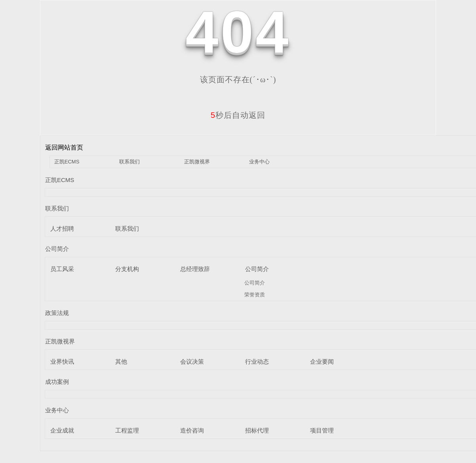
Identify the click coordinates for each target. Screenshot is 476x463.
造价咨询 (192, 430)
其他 (121, 361)
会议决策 (192, 361)
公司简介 (57, 249)
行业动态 (257, 361)
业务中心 (259, 162)
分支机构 (127, 269)
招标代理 (257, 430)
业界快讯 (62, 361)
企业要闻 (322, 361)
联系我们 (129, 162)
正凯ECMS (67, 162)
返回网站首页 (64, 147)
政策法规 (57, 313)
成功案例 (57, 382)
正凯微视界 (197, 162)
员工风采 (62, 269)
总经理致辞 (195, 269)
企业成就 (62, 430)
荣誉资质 (255, 295)
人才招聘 (62, 229)
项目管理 (322, 430)
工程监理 (127, 430)
